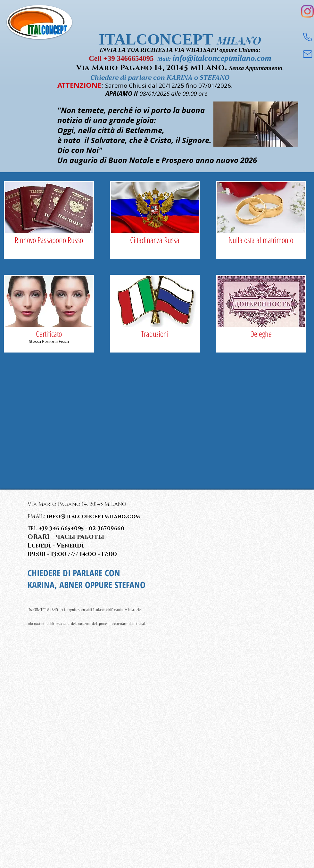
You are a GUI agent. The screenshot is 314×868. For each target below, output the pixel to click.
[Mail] (308, 54)
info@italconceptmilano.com (222, 58)
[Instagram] (307, 11)
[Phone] (307, 37)
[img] (49, 220)
